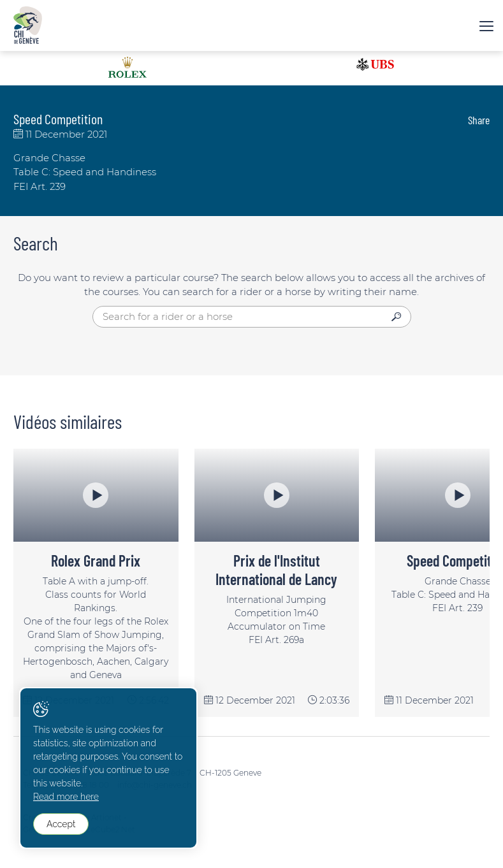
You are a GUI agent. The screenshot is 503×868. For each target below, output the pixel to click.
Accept (61, 824)
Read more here (66, 797)
